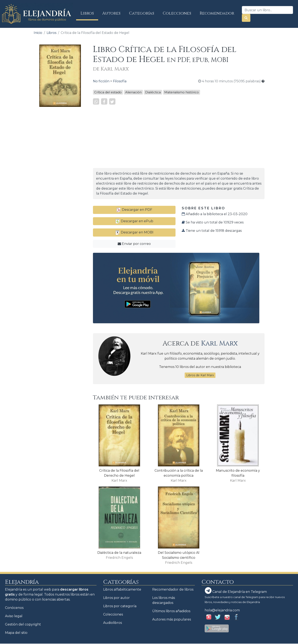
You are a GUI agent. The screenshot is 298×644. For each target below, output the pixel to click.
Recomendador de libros (173, 589)
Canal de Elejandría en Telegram (236, 591)
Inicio (38, 33)
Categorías (142, 13)
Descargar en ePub (134, 221)
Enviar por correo (134, 244)
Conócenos (14, 608)
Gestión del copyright (23, 624)
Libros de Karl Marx (200, 375)
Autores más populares (172, 619)
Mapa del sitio (16, 633)
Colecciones (177, 13)
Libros (89, 13)
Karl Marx (219, 344)
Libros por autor (116, 598)
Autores (111, 13)
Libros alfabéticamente (122, 589)
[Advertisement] (60, 173)
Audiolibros (113, 623)
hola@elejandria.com (222, 610)
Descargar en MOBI (134, 232)
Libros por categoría (120, 606)
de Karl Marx (111, 69)
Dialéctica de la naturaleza (119, 553)
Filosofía (120, 81)
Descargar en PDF (134, 210)
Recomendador (217, 13)
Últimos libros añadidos (171, 611)
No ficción (101, 81)
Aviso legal (14, 616)
